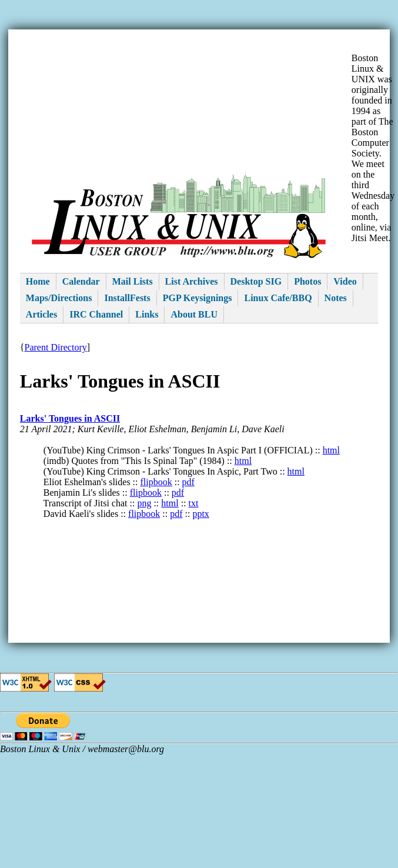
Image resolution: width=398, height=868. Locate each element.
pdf (188, 482)
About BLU (194, 314)
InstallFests (127, 298)
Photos (307, 281)
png (144, 503)
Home (38, 281)
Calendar (81, 281)
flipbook (156, 482)
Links (147, 314)
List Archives (192, 281)
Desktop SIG (256, 281)
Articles (41, 314)
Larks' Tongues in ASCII (70, 418)
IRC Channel (96, 314)
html (331, 450)
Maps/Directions (59, 298)
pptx (200, 514)
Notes (336, 298)
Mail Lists (133, 281)
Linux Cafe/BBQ (278, 298)
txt (194, 503)
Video (345, 281)
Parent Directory (56, 347)
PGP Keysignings (198, 298)
